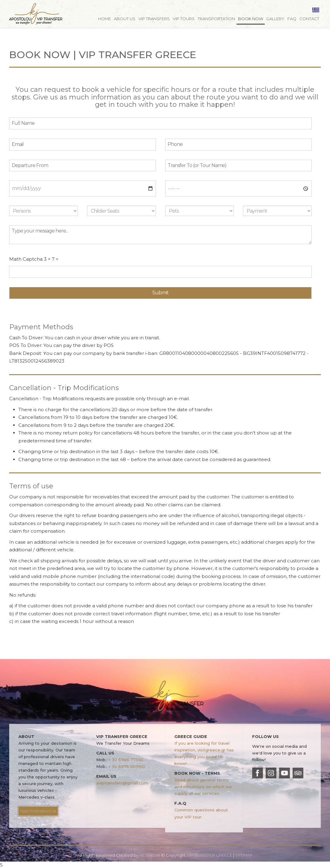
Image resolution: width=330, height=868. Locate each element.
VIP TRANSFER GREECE (36, 14)
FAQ (292, 19)
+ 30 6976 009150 (127, 766)
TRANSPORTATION (216, 19)
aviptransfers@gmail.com (122, 783)
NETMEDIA (150, 855)
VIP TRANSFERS (154, 19)
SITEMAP (244, 855)
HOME (104, 19)
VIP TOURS (184, 19)
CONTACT (309, 19)
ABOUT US (125, 19)
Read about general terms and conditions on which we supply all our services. (203, 787)
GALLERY (275, 19)
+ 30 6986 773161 (126, 760)
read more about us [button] (38, 811)
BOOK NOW (251, 19)
